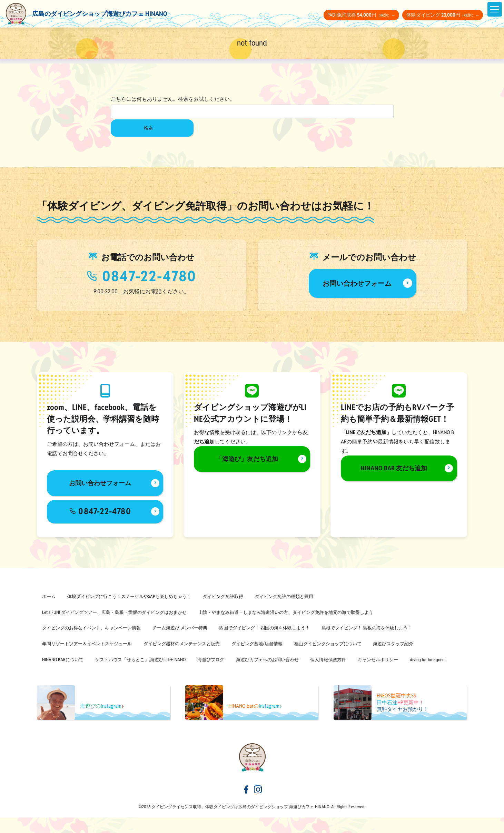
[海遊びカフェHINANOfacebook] (246, 806)
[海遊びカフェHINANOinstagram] (258, 806)
